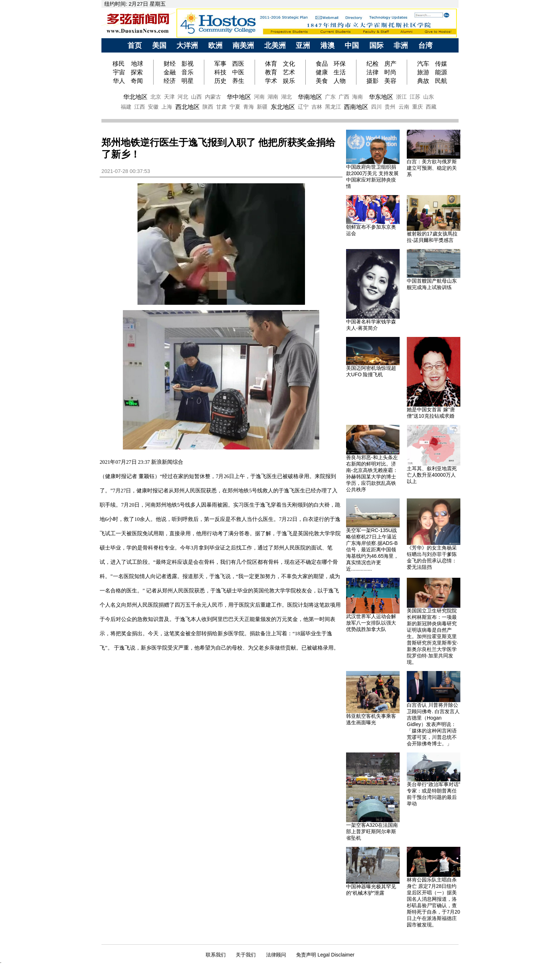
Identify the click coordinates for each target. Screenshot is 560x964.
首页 (135, 45)
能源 (441, 72)
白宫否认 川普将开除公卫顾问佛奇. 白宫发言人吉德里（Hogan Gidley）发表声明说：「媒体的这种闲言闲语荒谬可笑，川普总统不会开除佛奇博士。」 (433, 724)
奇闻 (137, 81)
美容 (390, 81)
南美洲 (243, 45)
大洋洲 (187, 45)
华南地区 (310, 97)
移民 (119, 64)
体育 (271, 64)
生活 (340, 72)
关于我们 (246, 955)
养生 (238, 81)
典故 (423, 81)
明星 (187, 81)
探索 (137, 72)
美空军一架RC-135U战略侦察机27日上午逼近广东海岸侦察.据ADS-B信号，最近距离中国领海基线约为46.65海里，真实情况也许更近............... (372, 550)
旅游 (423, 72)
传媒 (441, 64)
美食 (322, 81)
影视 (187, 64)
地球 (137, 64)
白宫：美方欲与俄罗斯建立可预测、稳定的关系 (432, 168)
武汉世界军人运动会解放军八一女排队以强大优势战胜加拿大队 (371, 623)
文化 (289, 64)
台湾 (425, 45)
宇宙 (119, 72)
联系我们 (216, 955)
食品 (322, 64)
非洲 (401, 45)
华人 (119, 81)
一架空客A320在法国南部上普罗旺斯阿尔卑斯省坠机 (372, 831)
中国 (352, 45)
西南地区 (356, 107)
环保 (340, 64)
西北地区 (187, 107)
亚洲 (303, 45)
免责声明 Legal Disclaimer (325, 955)
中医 (238, 72)
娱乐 (289, 81)
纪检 (372, 64)
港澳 (327, 45)
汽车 (423, 64)
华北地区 (135, 97)
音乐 (187, 72)
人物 (340, 81)
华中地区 (239, 97)
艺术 (289, 72)
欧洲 (215, 45)
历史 (220, 81)
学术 (271, 81)
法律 (372, 72)
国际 (376, 45)
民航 (441, 81)
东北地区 (283, 107)
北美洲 (275, 45)
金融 (170, 72)
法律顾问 (276, 955)
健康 (322, 72)
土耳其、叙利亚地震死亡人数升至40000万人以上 (432, 475)
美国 (159, 45)
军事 (220, 64)
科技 (220, 72)
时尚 (390, 72)
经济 (170, 81)
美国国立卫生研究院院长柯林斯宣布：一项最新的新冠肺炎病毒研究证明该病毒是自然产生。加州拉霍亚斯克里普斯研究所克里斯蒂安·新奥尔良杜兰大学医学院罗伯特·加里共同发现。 (432, 636)
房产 (390, 64)
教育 (271, 72)
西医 (238, 64)
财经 (170, 64)
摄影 (372, 81)
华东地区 (381, 97)
